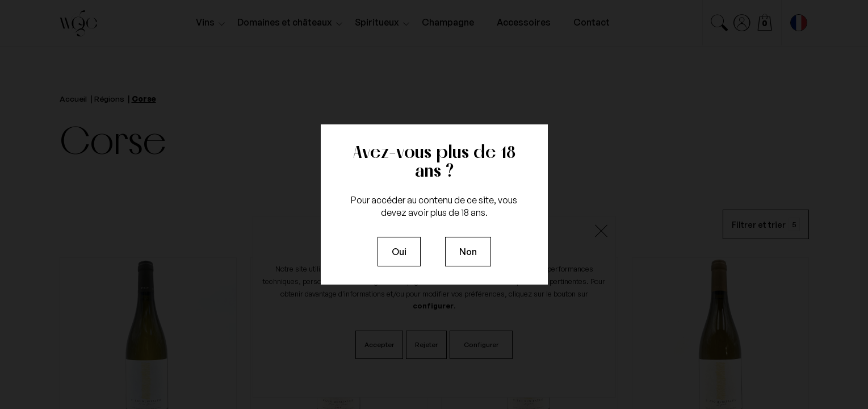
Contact (592, 22)
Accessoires (524, 22)
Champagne (448, 22)
